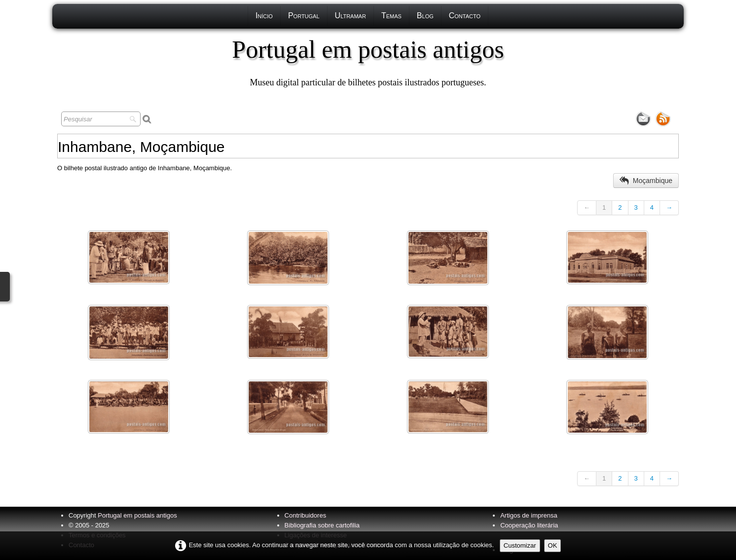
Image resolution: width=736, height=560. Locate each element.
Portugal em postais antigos (137, 515)
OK (553, 545)
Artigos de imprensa (529, 515)
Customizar (520, 545)
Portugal (304, 16)
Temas (391, 16)
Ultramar (350, 16)
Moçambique (646, 181)
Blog (425, 16)
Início (264, 16)
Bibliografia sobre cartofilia (322, 525)
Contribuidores (306, 515)
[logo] (368, 62)
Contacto (465, 16)
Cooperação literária (529, 525)
